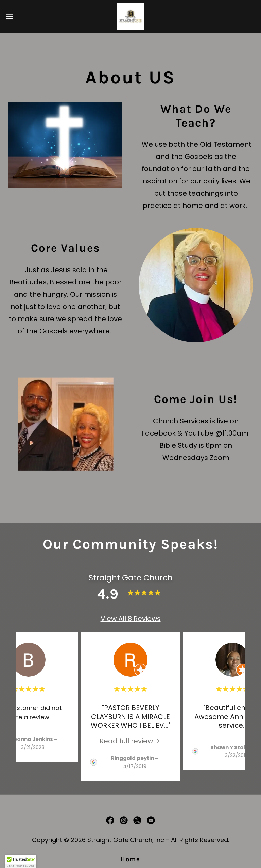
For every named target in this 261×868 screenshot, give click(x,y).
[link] (130, 16)
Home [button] (130, 859)
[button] (22, 16)
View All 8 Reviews (131, 619)
